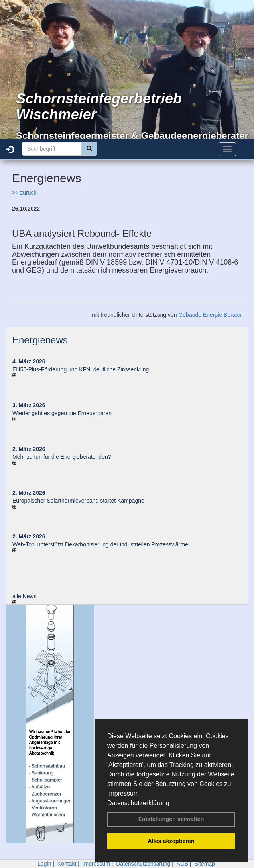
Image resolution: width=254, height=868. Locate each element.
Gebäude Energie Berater (210, 315)
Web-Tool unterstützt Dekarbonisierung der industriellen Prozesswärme (100, 544)
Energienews (40, 340)
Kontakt (67, 864)
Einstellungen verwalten (171, 819)
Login (44, 864)
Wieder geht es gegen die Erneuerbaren (62, 413)
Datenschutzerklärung (138, 803)
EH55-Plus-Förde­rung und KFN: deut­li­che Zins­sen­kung (81, 369)
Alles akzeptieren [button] (171, 841)
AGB (183, 864)
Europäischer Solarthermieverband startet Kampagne (78, 501)
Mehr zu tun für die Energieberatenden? (62, 457)
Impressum (123, 793)
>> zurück (24, 193)
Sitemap (205, 864)
